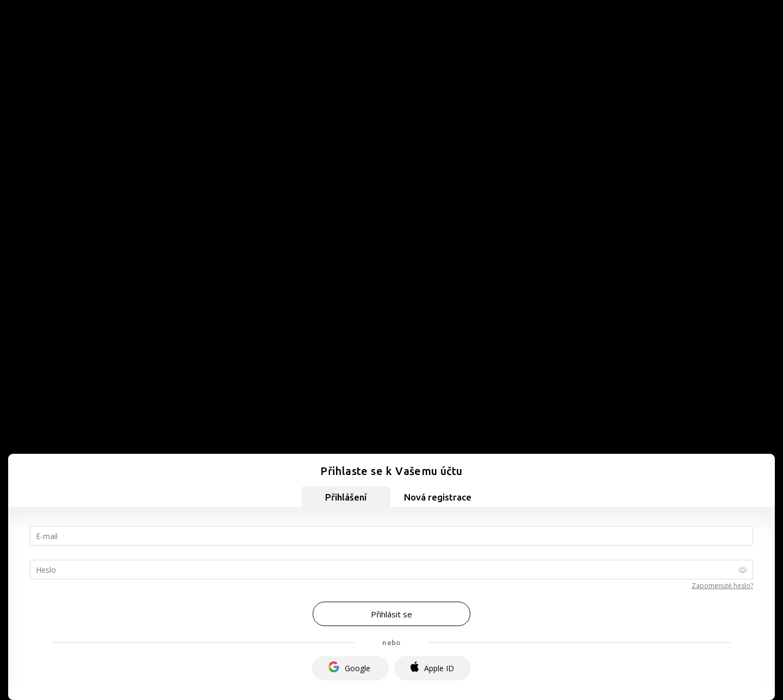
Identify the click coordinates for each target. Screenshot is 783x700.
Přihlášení (346, 497)
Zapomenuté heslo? (722, 586)
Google (349, 668)
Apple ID (432, 668)
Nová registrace (438, 497)
